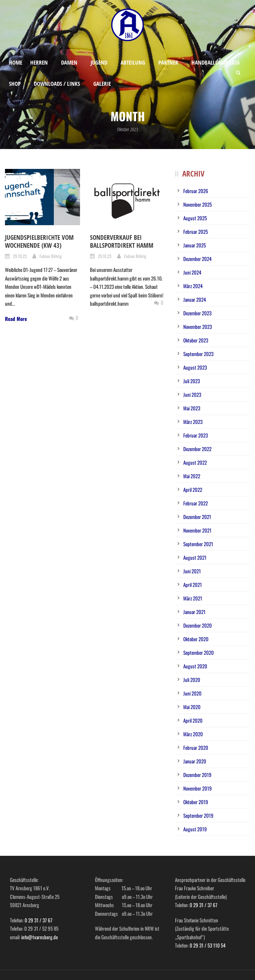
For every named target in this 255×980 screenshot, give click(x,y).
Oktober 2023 (196, 340)
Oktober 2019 (196, 802)
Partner (168, 62)
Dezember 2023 (197, 313)
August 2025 (195, 218)
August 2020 (195, 666)
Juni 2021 (192, 571)
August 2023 (195, 367)
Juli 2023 (192, 381)
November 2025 (198, 204)
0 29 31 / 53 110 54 (208, 945)
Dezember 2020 (198, 625)
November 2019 (198, 788)
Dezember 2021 (197, 517)
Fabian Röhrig (51, 256)
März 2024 (193, 286)
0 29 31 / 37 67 (39, 920)
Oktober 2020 (196, 639)
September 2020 (199, 652)
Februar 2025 (196, 232)
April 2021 (193, 585)
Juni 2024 (192, 272)
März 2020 (193, 734)
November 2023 (198, 327)
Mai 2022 (192, 476)
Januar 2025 (195, 245)
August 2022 (195, 462)
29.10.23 (20, 256)
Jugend (99, 62)
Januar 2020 (195, 761)
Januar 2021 (194, 612)
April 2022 (193, 490)
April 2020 (193, 720)
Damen (69, 62)
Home (16, 62)
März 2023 (193, 422)
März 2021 (193, 598)
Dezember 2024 (197, 259)
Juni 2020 (192, 693)
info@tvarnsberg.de (40, 937)
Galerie (102, 84)
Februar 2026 (196, 191)
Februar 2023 (196, 435)
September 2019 (198, 815)
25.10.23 (105, 256)
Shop (15, 84)
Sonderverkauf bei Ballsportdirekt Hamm (122, 242)
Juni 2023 (192, 394)
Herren (39, 62)
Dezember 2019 (197, 775)
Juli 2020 (192, 680)
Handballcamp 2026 (216, 62)
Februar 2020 (196, 748)
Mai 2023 (192, 408)
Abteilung (133, 62)
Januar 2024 (195, 299)
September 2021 (198, 544)
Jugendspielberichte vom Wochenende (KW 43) (39, 242)
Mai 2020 (192, 707)
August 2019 (195, 829)
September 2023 (198, 354)
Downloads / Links (57, 84)
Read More (16, 319)
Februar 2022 (196, 503)
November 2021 (197, 530)
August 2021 (195, 557)
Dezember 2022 (197, 449)
